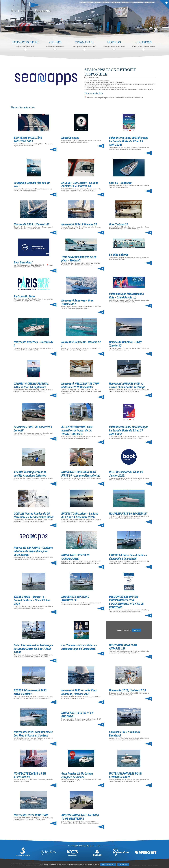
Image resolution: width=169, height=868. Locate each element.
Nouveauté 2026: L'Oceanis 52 (79, 224)
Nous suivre (153, 3)
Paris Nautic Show (24, 296)
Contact (129, 3)
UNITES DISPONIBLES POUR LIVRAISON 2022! (125, 775)
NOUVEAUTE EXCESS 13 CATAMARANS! (75, 557)
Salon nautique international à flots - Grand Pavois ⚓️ (126, 296)
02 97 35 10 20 (140, 3)
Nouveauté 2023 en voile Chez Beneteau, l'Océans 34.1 (79, 692)
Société (94, 3)
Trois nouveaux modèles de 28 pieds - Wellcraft (79, 259)
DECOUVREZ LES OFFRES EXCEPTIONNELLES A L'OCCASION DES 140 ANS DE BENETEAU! (126, 602)
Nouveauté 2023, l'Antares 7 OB (128, 690)
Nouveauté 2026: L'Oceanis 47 (32, 224)
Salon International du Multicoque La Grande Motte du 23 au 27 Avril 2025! (129, 430)
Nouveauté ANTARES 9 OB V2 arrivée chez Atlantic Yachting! (127, 385)
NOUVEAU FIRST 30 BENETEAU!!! (128, 514)
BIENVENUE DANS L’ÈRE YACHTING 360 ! (28, 139)
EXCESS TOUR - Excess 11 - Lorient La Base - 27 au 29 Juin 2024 (32, 600)
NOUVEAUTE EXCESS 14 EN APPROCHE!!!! (30, 775)
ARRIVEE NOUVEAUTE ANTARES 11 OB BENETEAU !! (80, 817)
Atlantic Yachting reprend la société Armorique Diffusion (30, 474)
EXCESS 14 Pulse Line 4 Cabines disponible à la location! (128, 557)
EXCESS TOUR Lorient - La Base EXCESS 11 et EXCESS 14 (80, 185)
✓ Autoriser (136, 630)
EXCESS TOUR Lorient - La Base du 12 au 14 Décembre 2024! (80, 515)
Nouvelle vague (70, 138)
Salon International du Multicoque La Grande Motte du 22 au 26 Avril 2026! (129, 141)
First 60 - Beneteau (120, 183)
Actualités (109, 3)
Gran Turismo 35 (119, 224)
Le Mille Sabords (119, 255)
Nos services (119, 3)
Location (86, 3)
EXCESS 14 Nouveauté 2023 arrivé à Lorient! (30, 692)
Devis (101, 3)
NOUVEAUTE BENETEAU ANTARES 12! (75, 598)
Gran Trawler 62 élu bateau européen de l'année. (77, 775)
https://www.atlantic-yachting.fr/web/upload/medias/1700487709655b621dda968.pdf (115, 98)
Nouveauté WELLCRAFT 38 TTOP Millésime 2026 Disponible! (80, 385)
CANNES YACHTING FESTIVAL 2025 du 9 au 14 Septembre (31, 385)
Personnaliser (123, 865)
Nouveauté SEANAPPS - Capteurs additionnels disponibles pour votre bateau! (33, 551)
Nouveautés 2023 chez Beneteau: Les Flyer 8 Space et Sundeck (33, 734)
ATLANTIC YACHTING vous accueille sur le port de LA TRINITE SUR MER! (77, 430)
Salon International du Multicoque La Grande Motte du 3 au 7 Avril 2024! (33, 649)
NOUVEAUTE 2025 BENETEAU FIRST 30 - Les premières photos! (81, 474)
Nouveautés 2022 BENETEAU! (31, 815)
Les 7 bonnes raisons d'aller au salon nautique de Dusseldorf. (79, 647)
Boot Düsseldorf (23, 262)
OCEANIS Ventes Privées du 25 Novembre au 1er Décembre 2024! (34, 515)
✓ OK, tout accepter (108, 865)
